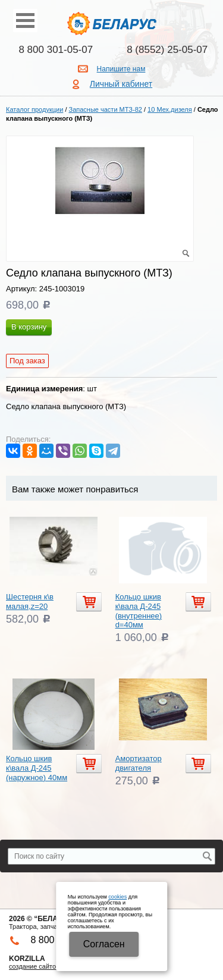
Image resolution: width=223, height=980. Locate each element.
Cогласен (104, 944)
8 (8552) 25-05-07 (167, 50)
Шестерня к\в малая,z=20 (30, 601)
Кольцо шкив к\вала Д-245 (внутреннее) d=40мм (139, 611)
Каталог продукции (34, 109)
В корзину (29, 327)
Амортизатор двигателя (139, 763)
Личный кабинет (121, 84)
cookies (117, 897)
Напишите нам (121, 69)
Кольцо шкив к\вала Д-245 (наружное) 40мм (37, 768)
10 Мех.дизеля (170, 109)
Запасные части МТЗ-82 (106, 109)
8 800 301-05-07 (56, 50)
